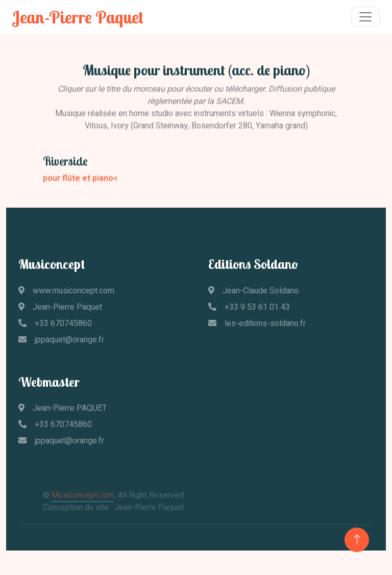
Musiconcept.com (83, 500)
